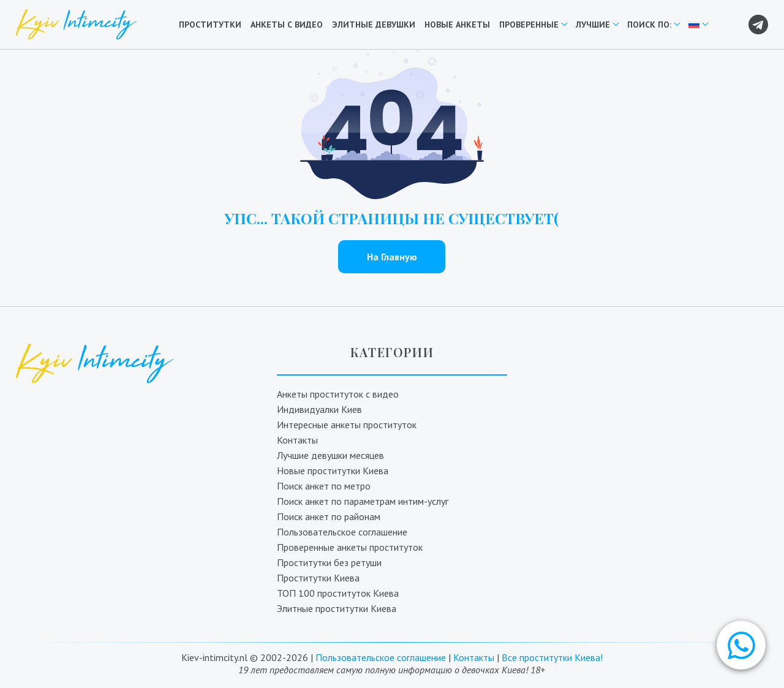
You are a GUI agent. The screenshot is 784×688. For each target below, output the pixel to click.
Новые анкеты (457, 25)
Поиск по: (649, 25)
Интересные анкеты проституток (347, 425)
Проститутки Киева (318, 578)
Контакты (297, 440)
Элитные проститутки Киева (337, 608)
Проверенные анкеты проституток (350, 547)
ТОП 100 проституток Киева (338, 593)
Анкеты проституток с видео (338, 394)
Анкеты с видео (287, 25)
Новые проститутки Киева (333, 471)
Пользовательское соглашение (342, 532)
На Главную (392, 257)
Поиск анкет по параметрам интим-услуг (363, 501)
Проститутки (210, 25)
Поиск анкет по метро (324, 486)
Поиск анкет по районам (329, 516)
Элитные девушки (374, 25)
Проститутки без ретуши (329, 562)
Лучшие (593, 25)
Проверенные (529, 25)
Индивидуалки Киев (319, 409)
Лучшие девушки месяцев (330, 455)
